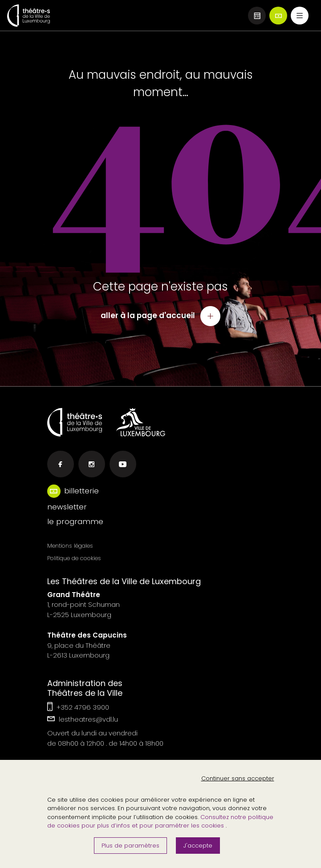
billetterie (81, 491)
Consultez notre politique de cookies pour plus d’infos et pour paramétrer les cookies (160, 822)
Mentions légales (70, 546)
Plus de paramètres (130, 846)
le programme (75, 521)
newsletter (67, 507)
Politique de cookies (74, 558)
